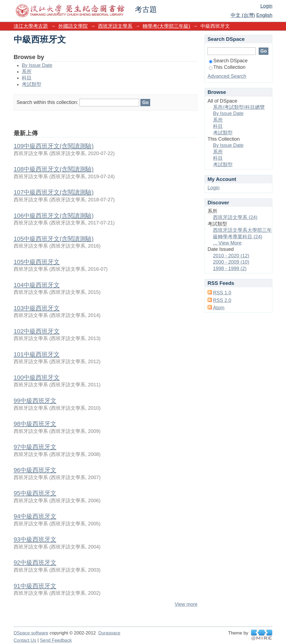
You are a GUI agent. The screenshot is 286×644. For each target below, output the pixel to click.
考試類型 (32, 84)
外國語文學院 (73, 26)
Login (266, 6)
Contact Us (25, 640)
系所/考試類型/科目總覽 (239, 107)
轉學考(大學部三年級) (166, 26)
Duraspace (109, 633)
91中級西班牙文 (35, 586)
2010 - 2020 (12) (231, 256)
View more (186, 604)
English (264, 15)
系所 (27, 72)
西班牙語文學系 (115, 26)
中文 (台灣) (243, 15)
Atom (219, 308)
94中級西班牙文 (35, 516)
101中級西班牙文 (37, 354)
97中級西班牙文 (35, 447)
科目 (27, 78)
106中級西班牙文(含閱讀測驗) (54, 216)
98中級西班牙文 (35, 424)
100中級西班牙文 (37, 378)
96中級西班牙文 (35, 470)
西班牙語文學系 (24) (235, 217)
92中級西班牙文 (35, 563)
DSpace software (31, 633)
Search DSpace (228, 61)
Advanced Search (227, 76)
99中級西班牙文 (35, 401)
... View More (227, 243)
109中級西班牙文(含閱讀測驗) (54, 146)
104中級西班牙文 (37, 285)
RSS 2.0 (222, 300)
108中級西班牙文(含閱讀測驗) (54, 169)
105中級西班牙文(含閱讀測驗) (54, 239)
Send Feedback (56, 640)
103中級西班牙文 (37, 308)
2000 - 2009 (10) (231, 262)
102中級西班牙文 (37, 331)
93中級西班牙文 (35, 539)
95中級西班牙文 (35, 493)
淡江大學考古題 (31, 26)
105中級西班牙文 (37, 262)
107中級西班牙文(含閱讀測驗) (54, 192)
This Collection (227, 67)
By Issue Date (37, 65)
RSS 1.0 (222, 293)
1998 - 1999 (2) (230, 269)
